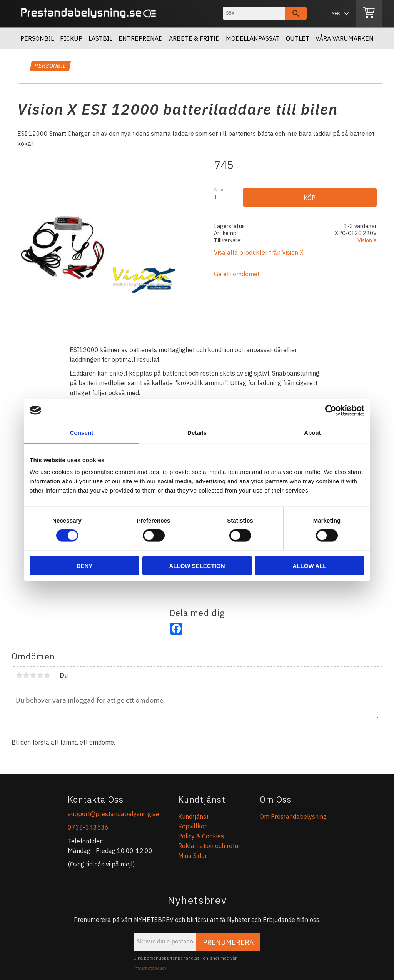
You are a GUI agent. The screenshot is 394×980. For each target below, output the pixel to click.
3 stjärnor (33, 675)
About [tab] (312, 432)
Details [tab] (197, 432)
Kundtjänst (193, 816)
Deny (85, 566)
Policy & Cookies (201, 836)
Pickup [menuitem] (71, 38)
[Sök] (296, 13)
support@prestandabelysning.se (113, 814)
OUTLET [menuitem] (298, 38)
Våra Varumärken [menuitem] (345, 38)
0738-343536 (88, 827)
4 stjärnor (40, 675)
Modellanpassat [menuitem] (253, 38)
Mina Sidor (193, 856)
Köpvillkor (192, 826)
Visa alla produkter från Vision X (259, 252)
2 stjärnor (26, 675)
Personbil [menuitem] (37, 38)
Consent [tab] (82, 432)
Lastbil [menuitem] (100, 38)
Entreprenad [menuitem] (141, 38)
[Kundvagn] (369, 13)
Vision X (367, 240)
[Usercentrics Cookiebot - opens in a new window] (331, 410)
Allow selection (197, 566)
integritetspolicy (150, 968)
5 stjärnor (47, 675)
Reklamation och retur (209, 846)
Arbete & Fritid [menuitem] (194, 38)
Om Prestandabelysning (293, 816)
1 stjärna (19, 675)
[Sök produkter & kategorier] (254, 13)
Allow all (310, 566)
